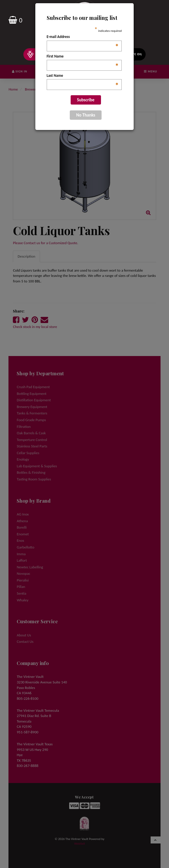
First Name (83, 57)
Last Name (83, 76)
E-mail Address (83, 37)
